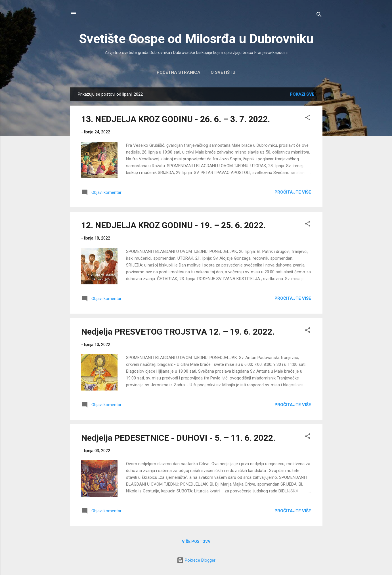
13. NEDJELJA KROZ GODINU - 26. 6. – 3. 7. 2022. (176, 119)
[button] (308, 118)
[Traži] (319, 15)
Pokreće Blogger (196, 560)
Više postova (196, 542)
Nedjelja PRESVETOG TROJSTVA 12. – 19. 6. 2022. (178, 332)
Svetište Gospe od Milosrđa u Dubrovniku (196, 39)
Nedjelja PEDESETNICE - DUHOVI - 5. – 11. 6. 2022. (178, 438)
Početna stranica (179, 72)
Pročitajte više (293, 192)
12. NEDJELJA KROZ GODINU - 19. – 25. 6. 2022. (173, 225)
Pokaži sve (302, 94)
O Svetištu (223, 72)
